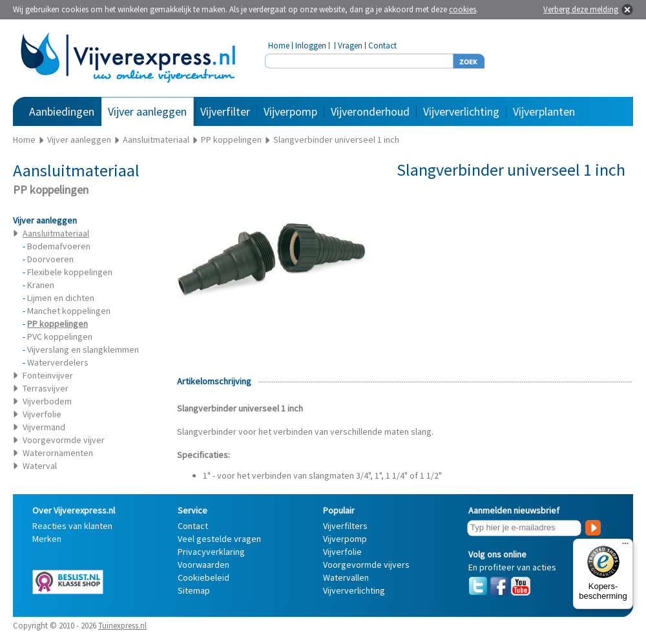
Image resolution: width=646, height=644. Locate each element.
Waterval (40, 466)
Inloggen (311, 46)
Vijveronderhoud (370, 111)
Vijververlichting (461, 111)
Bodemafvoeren (59, 246)
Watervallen (346, 577)
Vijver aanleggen (147, 111)
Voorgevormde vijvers (366, 565)
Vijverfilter (225, 111)
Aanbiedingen (62, 111)
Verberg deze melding (581, 9)
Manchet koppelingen (69, 311)
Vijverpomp (290, 111)
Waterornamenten (58, 453)
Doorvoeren (50, 259)
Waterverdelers (58, 362)
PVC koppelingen (60, 337)
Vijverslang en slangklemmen (83, 349)
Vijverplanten (544, 111)
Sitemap (194, 590)
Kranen (41, 285)
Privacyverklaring (211, 552)
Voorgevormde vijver (64, 440)
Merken (47, 539)
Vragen (350, 46)
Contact (382, 46)
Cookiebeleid (203, 577)
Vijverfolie (42, 414)
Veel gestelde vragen (219, 539)
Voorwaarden (203, 565)
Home (279, 46)
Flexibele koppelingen (70, 272)
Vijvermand (44, 427)
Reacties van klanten (72, 526)
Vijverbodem (47, 401)
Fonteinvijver (48, 375)
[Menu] (625, 546)
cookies (463, 9)
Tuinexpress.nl (122, 626)
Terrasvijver (46, 388)
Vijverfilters (345, 526)
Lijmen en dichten (61, 298)
